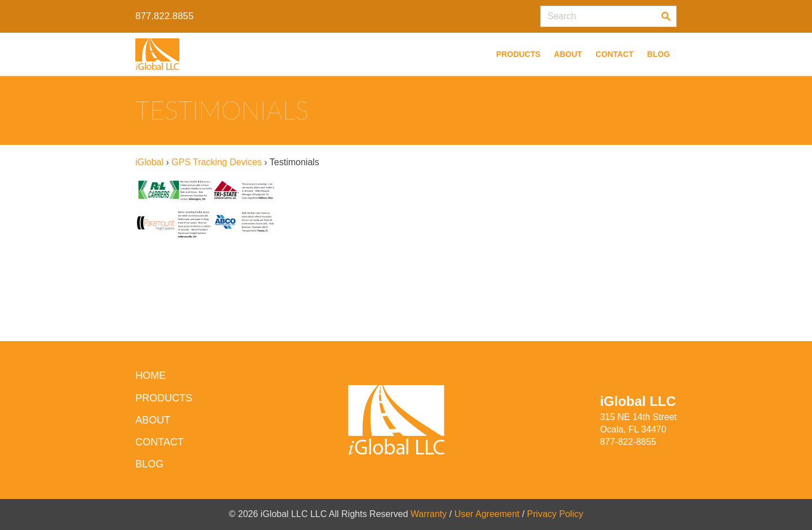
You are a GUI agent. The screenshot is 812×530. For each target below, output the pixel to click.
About (568, 54)
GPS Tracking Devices (217, 162)
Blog (659, 54)
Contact (614, 54)
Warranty (429, 514)
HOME (151, 376)
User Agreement (487, 514)
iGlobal (149, 162)
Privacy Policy (555, 514)
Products (518, 54)
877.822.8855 (164, 16)
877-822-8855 (628, 442)
